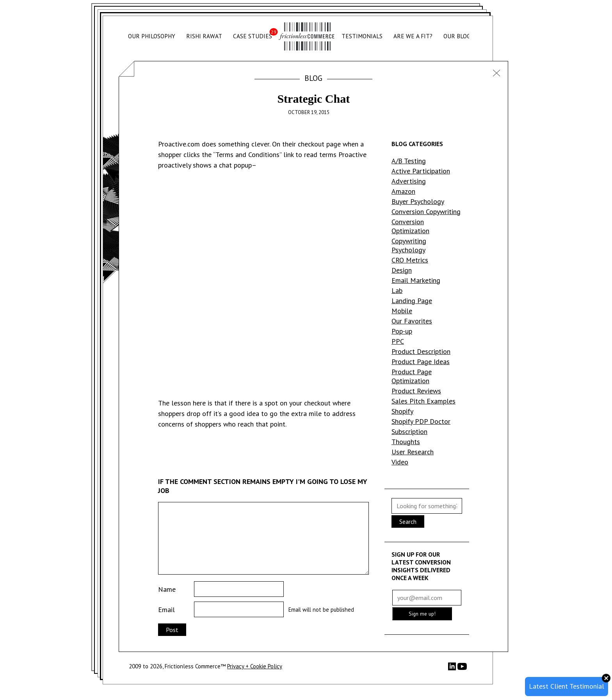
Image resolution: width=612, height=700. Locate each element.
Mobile (402, 311)
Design (402, 270)
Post (172, 630)
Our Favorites (412, 321)
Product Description (421, 351)
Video (400, 462)
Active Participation (421, 171)
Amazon (403, 191)
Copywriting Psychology (409, 245)
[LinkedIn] (453, 668)
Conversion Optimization (410, 226)
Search (408, 521)
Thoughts (406, 442)
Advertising (409, 181)
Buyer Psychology (418, 201)
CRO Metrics (410, 260)
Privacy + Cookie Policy (255, 666)
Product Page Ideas (421, 362)
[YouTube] (462, 669)
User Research (413, 452)
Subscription (409, 431)
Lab (397, 290)
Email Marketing (416, 280)
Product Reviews (416, 391)
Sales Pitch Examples (423, 401)
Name (167, 589)
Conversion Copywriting (426, 212)
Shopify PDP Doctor (421, 421)
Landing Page (412, 301)
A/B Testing (409, 161)
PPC (398, 341)
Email (166, 610)
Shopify (402, 411)
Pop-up (402, 331)
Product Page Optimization (412, 376)
